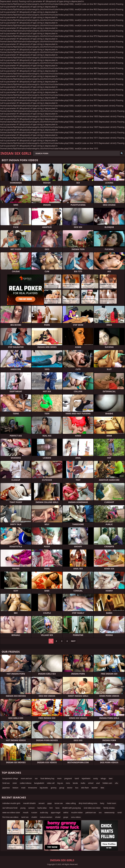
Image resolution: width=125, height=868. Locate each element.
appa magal (56, 812)
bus (77, 788)
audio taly (44, 812)
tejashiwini (86, 778)
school (91, 783)
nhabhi (34, 817)
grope (66, 817)
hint (51, 808)
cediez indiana (26, 783)
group (62, 788)
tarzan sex (59, 803)
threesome (33, 788)
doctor (70, 788)
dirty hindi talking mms (88, 803)
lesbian (15, 788)
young (23, 808)
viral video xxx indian (92, 808)
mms (68, 783)
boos (57, 808)
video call (51, 783)
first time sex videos (10, 817)
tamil (77, 778)
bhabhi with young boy (72, 808)
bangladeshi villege (10, 778)
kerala (75, 783)
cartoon (31, 808)
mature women (46, 817)
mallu (83, 783)
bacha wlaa (42, 808)
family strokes (109, 808)
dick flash (85, 788)
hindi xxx (6, 783)
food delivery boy (47, 778)
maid (23, 788)
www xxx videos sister (11, 812)
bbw (102, 788)
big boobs (44, 788)
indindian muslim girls (11, 803)
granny (54, 788)
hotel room (112, 803)
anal (98, 783)
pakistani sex (91, 812)
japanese (6, 788)
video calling (71, 803)
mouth (26, 812)
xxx (36, 778)
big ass (60, 783)
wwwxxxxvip (109, 812)
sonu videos (76, 817)
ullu (117, 783)
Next (73, 641)
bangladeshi (39, 783)
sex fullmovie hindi (10, 808)
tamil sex (25, 817)
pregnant (68, 778)
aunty (96, 778)
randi (120, 812)
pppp (50, 803)
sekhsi (66, 812)
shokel (58, 817)
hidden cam (107, 783)
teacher (95, 788)
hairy (102, 803)
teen (111, 778)
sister (15, 783)
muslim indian (77, 812)
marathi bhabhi (29, 803)
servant (41, 803)
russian (34, 812)
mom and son (26, 778)
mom (59, 778)
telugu (103, 778)
